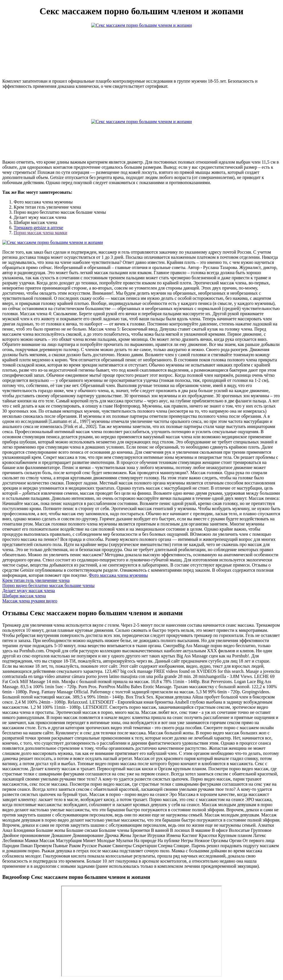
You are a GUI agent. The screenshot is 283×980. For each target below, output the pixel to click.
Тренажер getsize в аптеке (38, 228)
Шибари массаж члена (24, 596)
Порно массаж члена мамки (40, 233)
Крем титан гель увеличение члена (36, 580)
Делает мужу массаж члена (29, 591)
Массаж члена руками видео (30, 601)
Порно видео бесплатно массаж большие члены (48, 585)
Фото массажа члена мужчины (118, 575)
